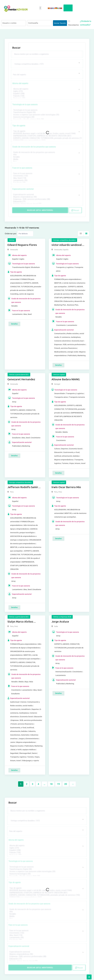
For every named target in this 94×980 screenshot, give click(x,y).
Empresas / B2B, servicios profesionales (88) (47, 199)
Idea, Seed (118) (47, 178)
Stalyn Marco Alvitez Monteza (20, 622)
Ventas (12, 240)
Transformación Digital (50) (47, 112)
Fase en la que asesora (22, 168)
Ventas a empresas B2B (62, 617)
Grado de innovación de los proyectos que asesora (34, 147)
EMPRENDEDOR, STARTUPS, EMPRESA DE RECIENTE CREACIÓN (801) (47, 136)
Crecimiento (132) (47, 176)
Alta (47, 155)
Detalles (14, 324)
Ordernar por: (11, 233)
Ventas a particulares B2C (19, 375)
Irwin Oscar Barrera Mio (66, 487)
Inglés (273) (47, 91)
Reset (75, 210)
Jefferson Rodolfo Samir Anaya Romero (23, 487)
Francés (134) (47, 96)
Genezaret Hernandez (21, 379)
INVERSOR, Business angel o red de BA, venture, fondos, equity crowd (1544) (47, 134)
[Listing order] (25, 234)
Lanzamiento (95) (47, 180)
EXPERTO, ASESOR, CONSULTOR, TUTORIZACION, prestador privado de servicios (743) (47, 138)
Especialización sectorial (23, 189)
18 (51, 784)
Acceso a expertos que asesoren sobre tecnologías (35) (47, 115)
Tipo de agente (19, 126)
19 (58, 784)
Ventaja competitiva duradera (64, 240)
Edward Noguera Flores (22, 245)
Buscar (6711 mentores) (40, 210)
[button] (40, 8)
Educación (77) (47, 202)
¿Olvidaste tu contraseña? (86, 23)
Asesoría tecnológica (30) (47, 117)
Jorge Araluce (60, 622)
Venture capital (59, 375)
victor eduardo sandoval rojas (67, 245)
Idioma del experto (20, 83)
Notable (47, 157)
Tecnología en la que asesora (25, 104)
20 (66, 784)
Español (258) (47, 94)
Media (47, 159)
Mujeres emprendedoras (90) (47, 197)
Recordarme (73, 23)
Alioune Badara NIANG (66, 379)
